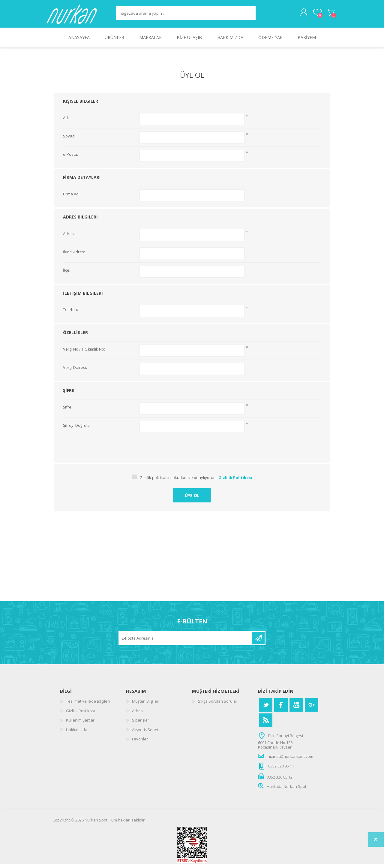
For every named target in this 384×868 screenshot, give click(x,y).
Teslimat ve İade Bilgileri (88, 705)
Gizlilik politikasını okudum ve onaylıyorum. (178, 482)
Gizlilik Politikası (80, 715)
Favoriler (140, 743)
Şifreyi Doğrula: (77, 430)
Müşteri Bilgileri (146, 705)
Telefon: (70, 314)
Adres (137, 715)
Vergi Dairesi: (75, 372)
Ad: (66, 122)
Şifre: (68, 411)
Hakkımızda (77, 734)
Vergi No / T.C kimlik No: (84, 354)
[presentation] (192, 452)
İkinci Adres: (74, 256)
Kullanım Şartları (81, 724)
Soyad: (69, 140)
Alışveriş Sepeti (325, 15)
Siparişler (141, 724)
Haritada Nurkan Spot (286, 791)
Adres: (69, 238)
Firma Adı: (72, 198)
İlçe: (67, 275)
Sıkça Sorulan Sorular (218, 705)
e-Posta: (70, 159)
